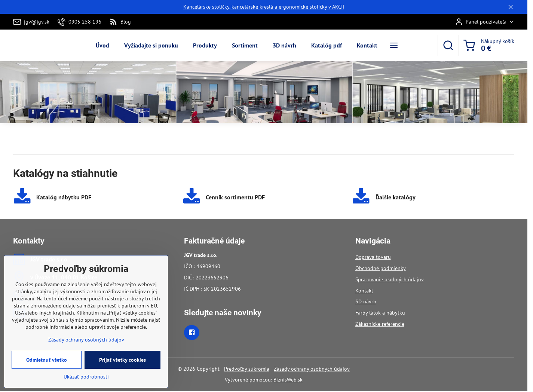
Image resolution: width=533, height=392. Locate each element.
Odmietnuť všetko (47, 366)
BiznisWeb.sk (288, 380)
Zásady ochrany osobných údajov (312, 369)
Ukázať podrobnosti (86, 383)
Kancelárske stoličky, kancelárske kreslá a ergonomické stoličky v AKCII (264, 7)
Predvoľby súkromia (247, 369)
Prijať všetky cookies (122, 366)
